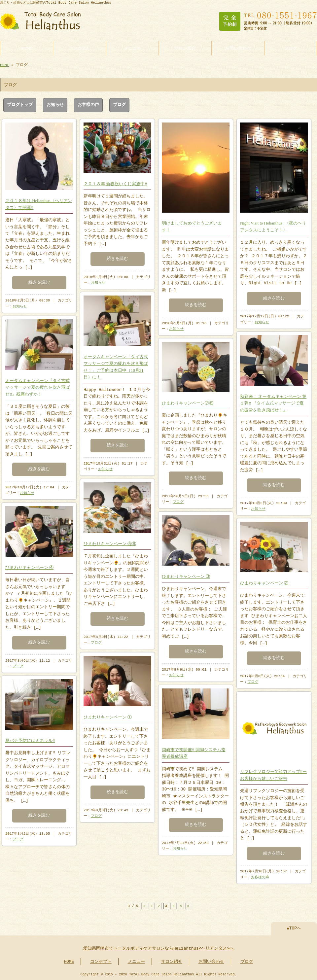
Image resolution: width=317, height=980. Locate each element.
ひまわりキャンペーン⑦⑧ (188, 402)
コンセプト (79, 48)
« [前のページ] (144, 905)
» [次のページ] (188, 905)
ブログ (291, 48)
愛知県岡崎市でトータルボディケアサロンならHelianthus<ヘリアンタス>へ (158, 948)
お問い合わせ (238, 48)
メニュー (132, 48)
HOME (27, 48)
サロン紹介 (185, 48)
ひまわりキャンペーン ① (108, 716)
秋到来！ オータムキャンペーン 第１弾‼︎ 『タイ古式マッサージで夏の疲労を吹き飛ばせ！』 (273, 402)
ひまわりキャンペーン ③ (186, 575)
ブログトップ (20, 104)
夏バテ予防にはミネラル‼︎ (30, 739)
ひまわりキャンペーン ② (264, 582)
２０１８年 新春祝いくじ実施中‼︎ (115, 183)
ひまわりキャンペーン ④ (29, 566)
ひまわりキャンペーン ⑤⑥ (110, 542)
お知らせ (55, 104)
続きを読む (39, 281)
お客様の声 (88, 104)
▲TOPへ (294, 928)
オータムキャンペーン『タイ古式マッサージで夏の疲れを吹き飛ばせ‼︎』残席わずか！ (37, 386)
